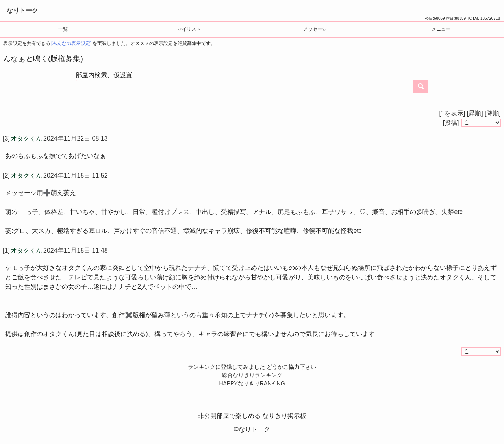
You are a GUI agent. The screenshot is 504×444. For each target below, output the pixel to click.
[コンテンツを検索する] (421, 87)
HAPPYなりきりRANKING (252, 383)
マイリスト (189, 29)
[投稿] (451, 123)
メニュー (441, 29)
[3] (6, 138)
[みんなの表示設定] (71, 43)
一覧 (63, 29)
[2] (6, 176)
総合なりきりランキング (252, 375)
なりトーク (22, 10)
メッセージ (315, 29)
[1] (6, 250)
